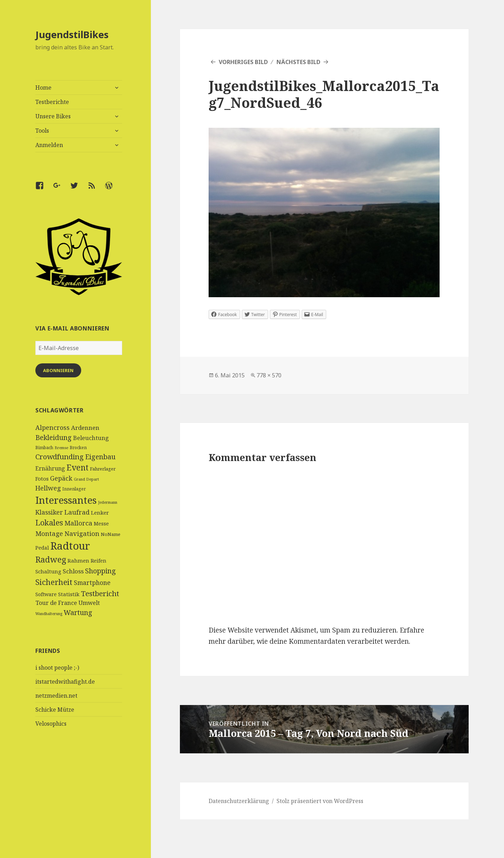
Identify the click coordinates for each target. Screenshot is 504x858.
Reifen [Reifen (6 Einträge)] (99, 561)
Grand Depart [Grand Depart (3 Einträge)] (86, 479)
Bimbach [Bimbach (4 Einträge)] (44, 448)
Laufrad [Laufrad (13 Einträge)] (77, 512)
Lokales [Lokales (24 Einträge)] (49, 522)
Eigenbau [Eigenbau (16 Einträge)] (100, 457)
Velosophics (51, 724)
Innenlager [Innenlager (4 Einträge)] (74, 489)
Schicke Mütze (55, 710)
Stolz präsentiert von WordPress (320, 801)
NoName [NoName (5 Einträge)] (111, 534)
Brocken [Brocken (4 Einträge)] (78, 448)
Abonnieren (58, 370)
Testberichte (52, 102)
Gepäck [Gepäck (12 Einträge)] (61, 478)
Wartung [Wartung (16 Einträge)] (78, 612)
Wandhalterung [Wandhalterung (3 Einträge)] (49, 614)
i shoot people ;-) (57, 668)
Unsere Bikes (53, 116)
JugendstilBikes (72, 34)
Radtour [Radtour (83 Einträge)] (70, 546)
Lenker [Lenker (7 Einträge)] (100, 512)
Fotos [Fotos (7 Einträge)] (42, 479)
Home (43, 88)
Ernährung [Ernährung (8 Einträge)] (50, 468)
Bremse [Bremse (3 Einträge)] (61, 448)
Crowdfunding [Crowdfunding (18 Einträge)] (59, 456)
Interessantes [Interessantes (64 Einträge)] (66, 500)
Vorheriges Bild (243, 62)
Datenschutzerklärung (239, 801)
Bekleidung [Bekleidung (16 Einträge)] (54, 437)
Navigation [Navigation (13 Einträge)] (82, 533)
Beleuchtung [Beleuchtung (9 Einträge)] (91, 438)
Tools (42, 131)
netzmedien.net (56, 696)
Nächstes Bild (298, 62)
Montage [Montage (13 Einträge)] (49, 533)
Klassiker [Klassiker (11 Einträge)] (49, 512)
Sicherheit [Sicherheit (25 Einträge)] (54, 582)
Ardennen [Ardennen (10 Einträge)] (85, 428)
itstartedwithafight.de (65, 682)
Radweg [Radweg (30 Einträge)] (51, 559)
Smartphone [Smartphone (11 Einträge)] (92, 583)
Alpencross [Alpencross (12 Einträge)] (52, 427)
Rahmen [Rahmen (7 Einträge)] (78, 560)
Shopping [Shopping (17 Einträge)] (100, 571)
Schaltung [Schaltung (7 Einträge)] (48, 571)
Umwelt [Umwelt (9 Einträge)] (89, 603)
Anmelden (49, 145)
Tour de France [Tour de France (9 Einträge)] (56, 603)
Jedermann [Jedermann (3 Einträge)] (108, 502)
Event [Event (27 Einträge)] (78, 468)
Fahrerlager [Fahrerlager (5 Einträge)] (103, 469)
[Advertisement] (79, 805)
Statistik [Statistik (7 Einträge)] (69, 594)
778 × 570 (269, 375)
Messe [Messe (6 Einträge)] (101, 524)
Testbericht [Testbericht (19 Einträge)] (100, 593)
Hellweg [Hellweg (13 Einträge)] (48, 488)
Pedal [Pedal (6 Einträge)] (42, 548)
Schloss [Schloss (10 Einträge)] (73, 571)
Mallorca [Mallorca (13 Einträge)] (78, 523)
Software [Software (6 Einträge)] (46, 594)
